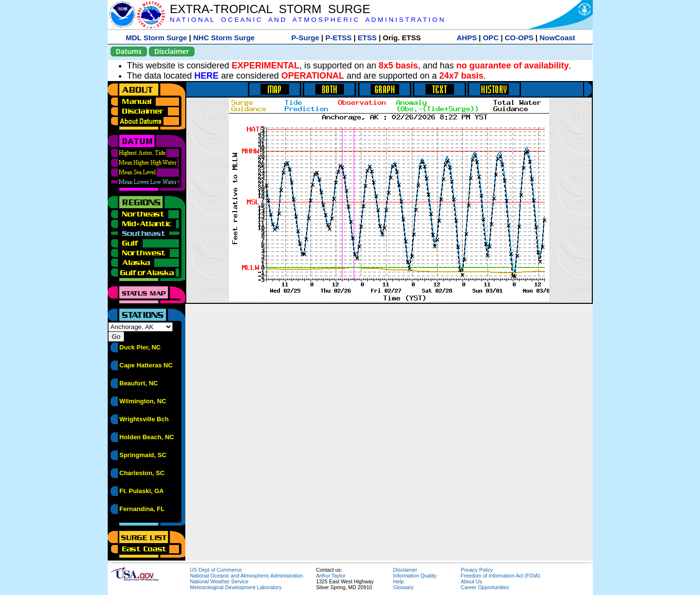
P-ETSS (339, 38)
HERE (207, 76)
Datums (129, 51)
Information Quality (415, 576)
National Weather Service (220, 581)
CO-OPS (519, 38)
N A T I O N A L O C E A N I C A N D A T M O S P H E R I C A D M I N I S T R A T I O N (307, 20)
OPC (491, 38)
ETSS (367, 38)
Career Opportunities (485, 587)
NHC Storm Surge (224, 38)
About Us (472, 581)
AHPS (467, 38)
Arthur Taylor (331, 576)
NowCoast (557, 38)
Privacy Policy (477, 570)
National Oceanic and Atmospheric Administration (247, 576)
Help (398, 581)
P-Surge (306, 38)
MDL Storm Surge (156, 38)
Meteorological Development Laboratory (236, 587)
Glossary (403, 587)
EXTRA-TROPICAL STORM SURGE (270, 9)
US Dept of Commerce (216, 570)
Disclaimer (172, 51)
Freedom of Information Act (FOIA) (500, 576)
